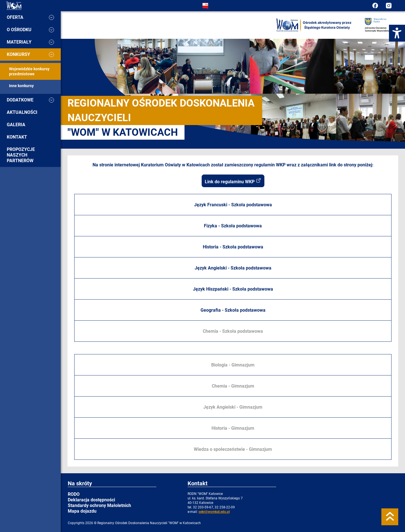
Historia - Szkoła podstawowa (233, 247)
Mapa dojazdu (82, 511)
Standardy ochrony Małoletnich (99, 505)
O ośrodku (30, 30)
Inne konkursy (21, 86)
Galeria (16, 125)
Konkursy (30, 54)
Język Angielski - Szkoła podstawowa (233, 268)
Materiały (30, 42)
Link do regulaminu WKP (233, 181)
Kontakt (17, 137)
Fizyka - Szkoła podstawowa (233, 226)
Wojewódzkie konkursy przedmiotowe (29, 71)
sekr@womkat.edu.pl (214, 512)
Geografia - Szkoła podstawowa (233, 310)
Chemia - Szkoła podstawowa (233, 331)
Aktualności (22, 112)
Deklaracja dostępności (91, 500)
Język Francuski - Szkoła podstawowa (233, 205)
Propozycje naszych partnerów (21, 155)
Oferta (30, 17)
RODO (74, 494)
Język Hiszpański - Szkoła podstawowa (233, 289)
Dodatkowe (30, 100)
